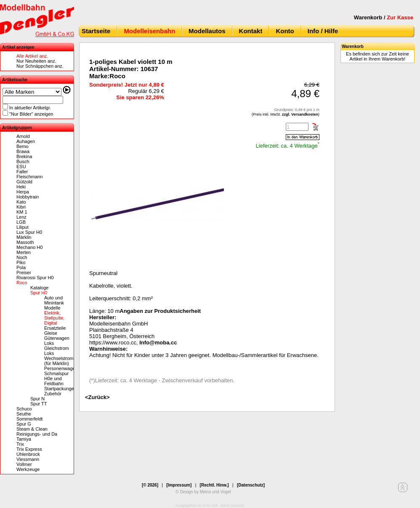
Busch (23, 161)
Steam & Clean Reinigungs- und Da (37, 431)
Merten (24, 252)
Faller (22, 172)
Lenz (21, 217)
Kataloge (39, 288)
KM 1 (22, 212)
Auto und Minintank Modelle (54, 303)
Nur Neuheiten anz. (36, 61)
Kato (21, 202)
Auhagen (26, 141)
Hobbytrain (28, 197)
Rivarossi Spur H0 (35, 278)
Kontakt (251, 31)
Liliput (23, 227)
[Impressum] (179, 485)
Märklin (24, 237)
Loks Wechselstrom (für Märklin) (59, 358)
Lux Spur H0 (29, 232)
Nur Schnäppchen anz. (40, 66)
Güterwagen (57, 338)
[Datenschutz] (251, 485)
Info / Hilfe (323, 31)
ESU (21, 167)
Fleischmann (29, 177)
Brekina (24, 156)
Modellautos (207, 31)
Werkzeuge (28, 469)
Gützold (24, 182)
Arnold (23, 136)
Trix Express (29, 449)
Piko (21, 262)
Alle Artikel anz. (32, 56)
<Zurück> (97, 397)
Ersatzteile (55, 328)
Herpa (23, 192)
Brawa (23, 151)
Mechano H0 (29, 247)
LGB (21, 222)
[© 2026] (150, 485)
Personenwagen (61, 368)
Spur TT (39, 404)
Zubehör (53, 394)
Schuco (24, 409)
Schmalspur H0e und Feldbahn (56, 378)
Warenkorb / (384, 17)
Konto (285, 31)
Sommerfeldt (29, 419)
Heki (21, 187)
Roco (22, 283)
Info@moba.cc (158, 343)
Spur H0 (39, 293)
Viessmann (28, 459)
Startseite (96, 31)
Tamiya (24, 439)
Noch (22, 257)
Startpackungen (60, 389)
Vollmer (24, 464)
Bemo (23, 146)
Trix (20, 444)
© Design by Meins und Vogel (203, 492)
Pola (21, 267)
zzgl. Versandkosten (300, 114)
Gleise (51, 333)
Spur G (24, 424)
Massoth (25, 242)
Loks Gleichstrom (57, 346)
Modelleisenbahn (149, 31)
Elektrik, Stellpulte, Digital (54, 318)
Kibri (21, 207)
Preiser (24, 273)
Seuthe (24, 414)
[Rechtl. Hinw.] (214, 485)
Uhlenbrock (28, 454)
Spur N (37, 399)
